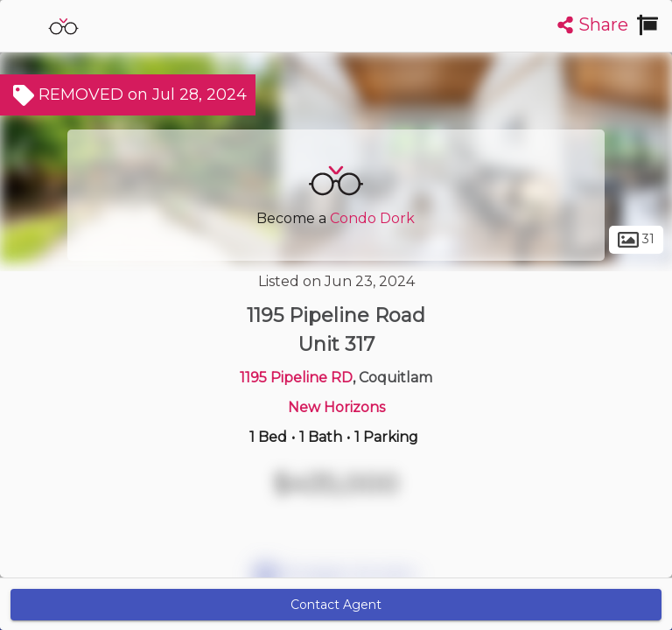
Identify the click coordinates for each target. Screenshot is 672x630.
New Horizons (336, 407)
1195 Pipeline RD (296, 378)
